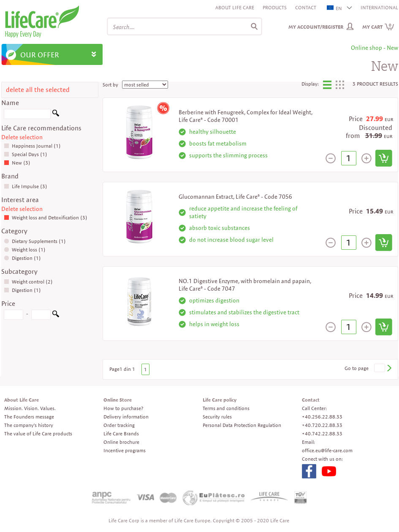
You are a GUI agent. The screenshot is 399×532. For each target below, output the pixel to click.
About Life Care (235, 7)
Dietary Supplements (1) (35, 241)
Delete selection (22, 137)
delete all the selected (38, 90)
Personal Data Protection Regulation (242, 425)
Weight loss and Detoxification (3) (46, 217)
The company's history (29, 425)
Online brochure (121, 442)
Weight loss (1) (25, 250)
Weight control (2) (28, 282)
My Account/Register (316, 27)
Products (275, 7)
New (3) (17, 163)
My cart (378, 27)
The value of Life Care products (38, 433)
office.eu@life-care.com (327, 450)
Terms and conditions (226, 408)
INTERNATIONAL (379, 7)
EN (335, 8)
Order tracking (119, 425)
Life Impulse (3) (26, 186)
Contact (306, 7)
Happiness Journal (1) (32, 146)
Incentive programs (125, 450)
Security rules (217, 417)
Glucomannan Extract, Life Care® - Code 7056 (235, 197)
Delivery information (126, 417)
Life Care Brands (121, 433)
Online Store (118, 400)
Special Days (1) (26, 154)
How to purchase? (123, 408)
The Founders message (29, 417)
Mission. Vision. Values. (30, 408)
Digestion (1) (22, 258)
